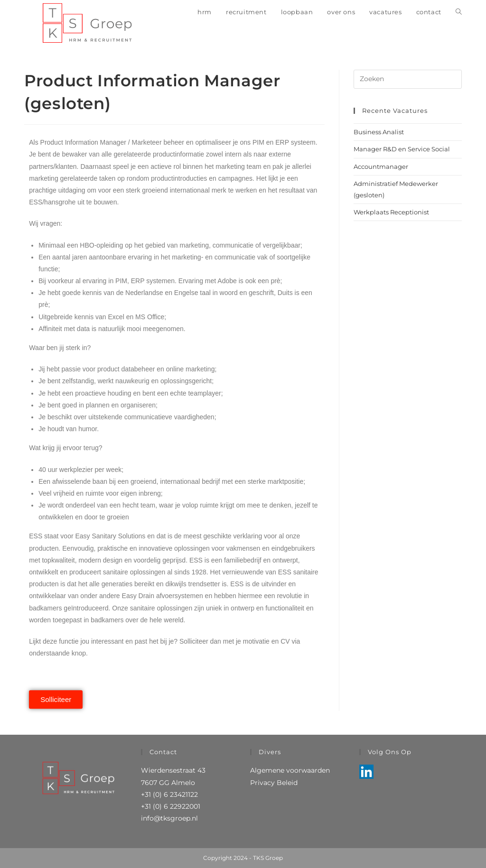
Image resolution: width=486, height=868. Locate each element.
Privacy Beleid (274, 783)
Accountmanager (381, 166)
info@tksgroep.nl (169, 818)
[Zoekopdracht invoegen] (408, 79)
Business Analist (379, 132)
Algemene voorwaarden (290, 770)
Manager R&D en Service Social (402, 149)
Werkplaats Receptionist (391, 212)
